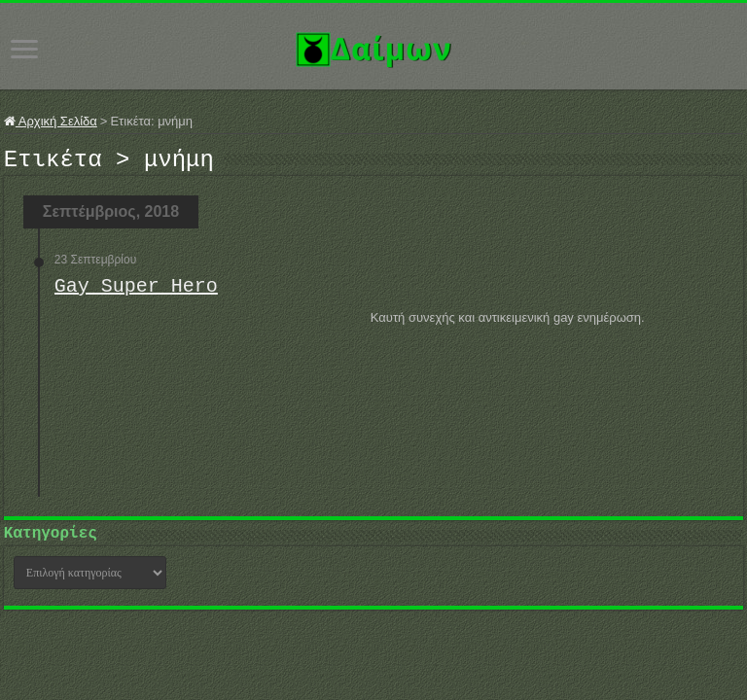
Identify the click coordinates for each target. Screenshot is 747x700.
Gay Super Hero (136, 292)
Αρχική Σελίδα (51, 121)
